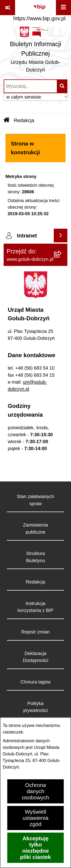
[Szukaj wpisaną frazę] (62, 86)
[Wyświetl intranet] (61, 236)
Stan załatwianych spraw (36, 500)
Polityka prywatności (35, 707)
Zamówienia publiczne (35, 528)
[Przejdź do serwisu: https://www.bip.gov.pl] (39, 11)
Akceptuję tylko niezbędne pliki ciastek (35, 848)
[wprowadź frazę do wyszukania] (31, 86)
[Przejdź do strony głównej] (35, 51)
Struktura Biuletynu (35, 557)
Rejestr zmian (36, 632)
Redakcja (35, 582)
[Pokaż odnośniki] (8, 8)
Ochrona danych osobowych (35, 791)
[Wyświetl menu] (63, 8)
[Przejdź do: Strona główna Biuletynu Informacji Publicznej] (7, 120)
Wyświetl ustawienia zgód (36, 818)
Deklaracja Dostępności (35, 657)
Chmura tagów (36, 682)
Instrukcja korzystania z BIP (35, 607)
